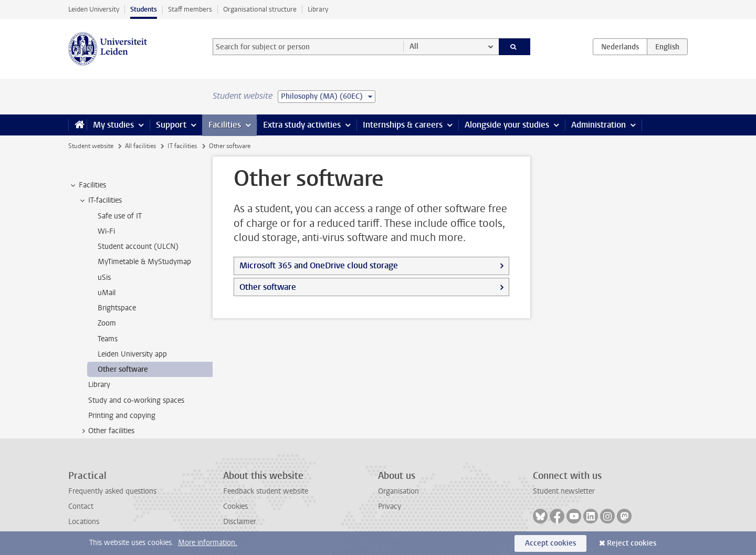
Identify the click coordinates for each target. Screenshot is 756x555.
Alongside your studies (507, 125)
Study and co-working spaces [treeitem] (136, 400)
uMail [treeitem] (107, 293)
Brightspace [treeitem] (117, 308)
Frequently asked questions (112, 491)
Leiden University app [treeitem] (132, 354)
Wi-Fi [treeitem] (106, 231)
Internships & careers (403, 125)
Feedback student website (266, 491)
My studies (113, 125)
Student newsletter (564, 491)
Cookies (235, 506)
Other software (268, 287)
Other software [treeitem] (123, 369)
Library (318, 9)
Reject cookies (632, 543)
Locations (84, 522)
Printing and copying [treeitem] (122, 416)
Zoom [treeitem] (107, 323)
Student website (91, 146)
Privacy (390, 506)
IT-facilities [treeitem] (100, 201)
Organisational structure (260, 9)
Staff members (190, 9)
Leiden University (94, 9)
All (414, 46)
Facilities (225, 125)
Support (171, 125)
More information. (208, 543)
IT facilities (182, 146)
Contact (81, 506)
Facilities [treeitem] (87, 185)
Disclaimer (240, 522)
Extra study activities (302, 125)
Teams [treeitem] (108, 339)
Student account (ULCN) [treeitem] (138, 247)
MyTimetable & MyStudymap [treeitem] (144, 262)
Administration (598, 125)
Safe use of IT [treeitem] (120, 216)
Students (144, 9)
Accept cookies (550, 543)
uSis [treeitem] (104, 277)
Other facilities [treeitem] (106, 431)
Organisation (398, 491)
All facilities (140, 146)
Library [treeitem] (99, 385)
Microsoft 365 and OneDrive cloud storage (319, 265)
